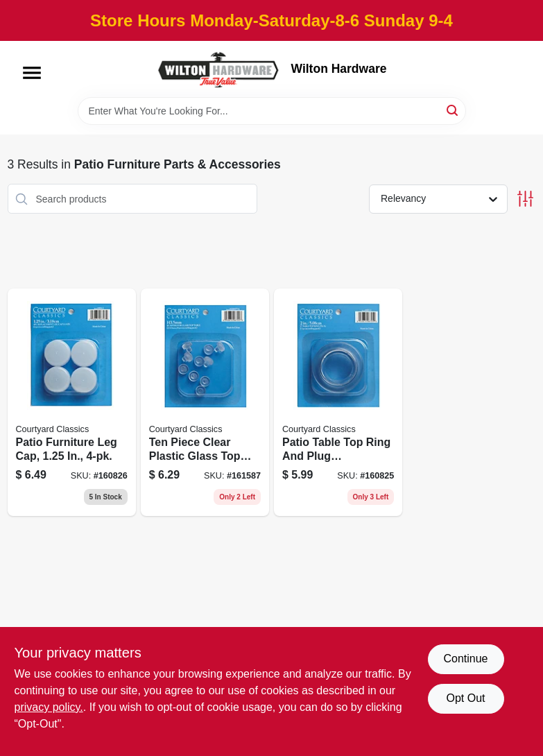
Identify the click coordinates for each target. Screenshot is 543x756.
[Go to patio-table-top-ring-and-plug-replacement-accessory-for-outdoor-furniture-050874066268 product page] (338, 402)
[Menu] (32, 73)
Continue (465, 659)
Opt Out (465, 698)
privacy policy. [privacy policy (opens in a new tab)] (49, 707)
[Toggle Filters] (525, 199)
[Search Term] (272, 111)
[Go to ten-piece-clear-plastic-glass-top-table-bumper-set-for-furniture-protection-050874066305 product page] (205, 402)
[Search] (453, 110)
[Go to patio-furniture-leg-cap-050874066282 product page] (72, 402)
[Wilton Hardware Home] (219, 69)
